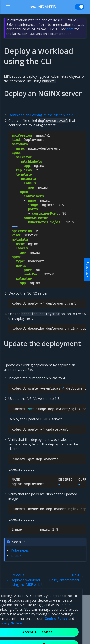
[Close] (76, 604)
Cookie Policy (56, 627)
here (70, 29)
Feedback (87, 270)
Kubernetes (20, 550)
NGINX (16, 556)
